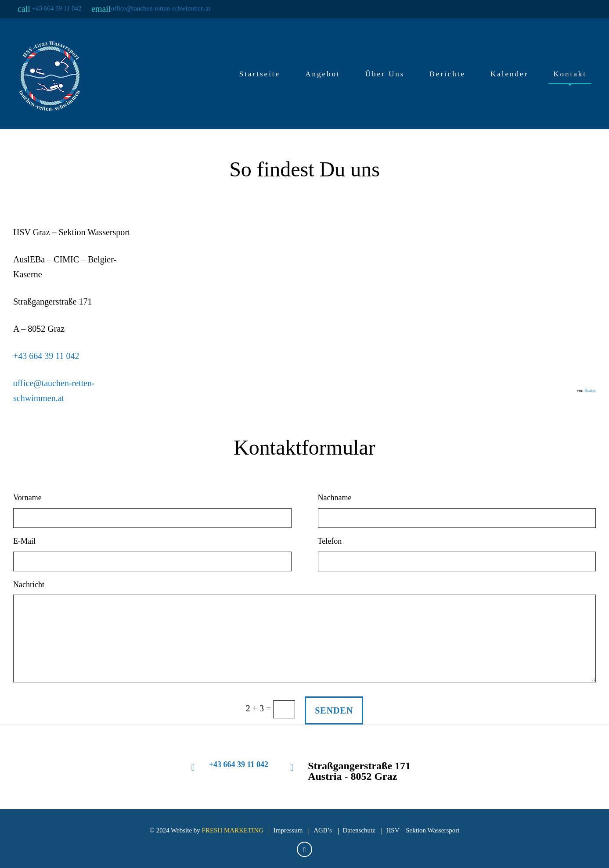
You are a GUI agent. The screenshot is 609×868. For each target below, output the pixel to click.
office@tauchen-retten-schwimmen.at (160, 8)
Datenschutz (359, 830)
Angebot (323, 74)
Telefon (330, 541)
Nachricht (29, 585)
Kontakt (570, 74)
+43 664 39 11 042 (57, 8)
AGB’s (323, 830)
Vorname (27, 498)
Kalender (509, 74)
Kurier (590, 390)
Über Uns (385, 74)
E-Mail (24, 541)
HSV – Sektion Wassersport (423, 830)
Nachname (335, 498)
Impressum (288, 830)
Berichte (447, 74)
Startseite (260, 74)
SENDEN (334, 710)
